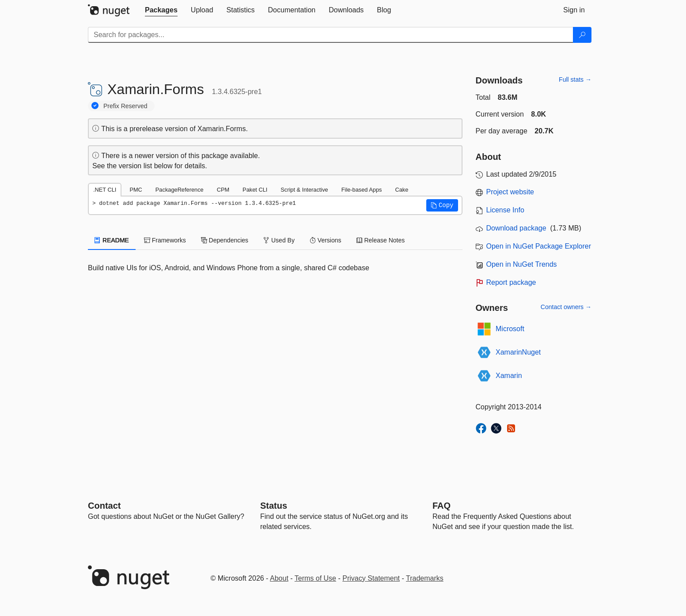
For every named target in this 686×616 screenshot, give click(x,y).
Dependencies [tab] (225, 240)
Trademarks (425, 578)
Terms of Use (315, 578)
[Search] (582, 35)
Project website (510, 192)
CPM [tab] (223, 190)
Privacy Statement (371, 578)
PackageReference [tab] (180, 190)
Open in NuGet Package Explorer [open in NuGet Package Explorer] (539, 246)
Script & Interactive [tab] (304, 190)
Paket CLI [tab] (255, 190)
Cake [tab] (402, 190)
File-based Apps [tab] (362, 190)
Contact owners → (566, 307)
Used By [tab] (279, 240)
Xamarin (509, 376)
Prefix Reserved (125, 106)
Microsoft (510, 329)
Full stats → (575, 79)
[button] (442, 205)
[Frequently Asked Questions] (442, 506)
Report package (511, 282)
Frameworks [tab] (165, 240)
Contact (104, 506)
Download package (516, 228)
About (279, 578)
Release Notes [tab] (381, 240)
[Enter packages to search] (331, 35)
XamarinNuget (518, 352)
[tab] (161, 10)
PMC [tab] (136, 190)
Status (274, 506)
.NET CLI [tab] (105, 190)
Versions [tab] (326, 240)
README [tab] (112, 240)
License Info (505, 210)
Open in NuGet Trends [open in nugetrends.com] (522, 264)
